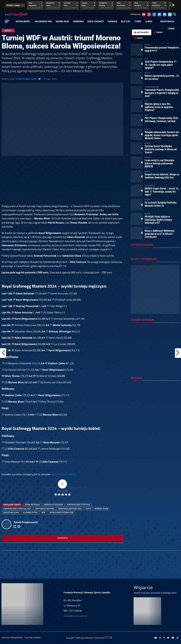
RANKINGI (78, 21)
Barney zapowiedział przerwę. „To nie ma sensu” (162, 77)
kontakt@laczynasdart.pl (75, 616)
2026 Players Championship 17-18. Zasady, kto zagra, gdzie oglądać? (161, 65)
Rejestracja (167, 21)
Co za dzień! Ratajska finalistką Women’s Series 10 (161, 204)
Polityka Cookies (33, 638)
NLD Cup (125, 21)
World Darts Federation (61, 512)
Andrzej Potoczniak (53, 505)
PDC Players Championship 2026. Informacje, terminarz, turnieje (162, 119)
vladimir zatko (30, 512)
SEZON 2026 (62, 21)
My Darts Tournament (63, 474)
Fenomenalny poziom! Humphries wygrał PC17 (162, 49)
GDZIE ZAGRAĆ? (96, 21)
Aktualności (23, 21)
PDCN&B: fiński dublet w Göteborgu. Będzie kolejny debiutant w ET (158, 220)
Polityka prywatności (12, 638)
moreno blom (101, 509)
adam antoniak (32, 505)
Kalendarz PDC (43, 21)
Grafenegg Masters (45, 509)
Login (171, 28)
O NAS (149, 21)
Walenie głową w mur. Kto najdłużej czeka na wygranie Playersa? (159, 107)
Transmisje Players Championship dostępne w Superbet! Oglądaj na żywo (162, 93)
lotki (88, 509)
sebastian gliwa (11, 512)
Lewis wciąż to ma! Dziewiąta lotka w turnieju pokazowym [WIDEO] (159, 163)
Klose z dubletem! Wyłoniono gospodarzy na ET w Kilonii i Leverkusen (160, 234)
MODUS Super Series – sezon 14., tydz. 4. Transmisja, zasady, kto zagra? (162, 191)
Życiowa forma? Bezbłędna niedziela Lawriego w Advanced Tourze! (161, 149)
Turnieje (112, 21)
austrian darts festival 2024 (17, 509)
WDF (44, 512)
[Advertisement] (62, 182)
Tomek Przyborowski (26, 79)
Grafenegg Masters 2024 (70, 509)
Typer (138, 21)
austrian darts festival (79, 505)
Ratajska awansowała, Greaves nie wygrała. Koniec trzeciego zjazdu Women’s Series (162, 135)
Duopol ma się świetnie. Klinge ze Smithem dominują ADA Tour (162, 176)
